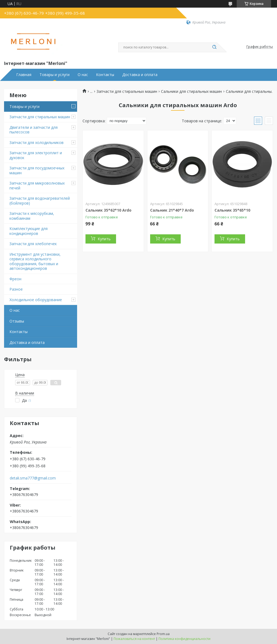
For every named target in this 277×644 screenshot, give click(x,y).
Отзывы (17, 321)
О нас (83, 75)
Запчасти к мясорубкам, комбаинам (32, 216)
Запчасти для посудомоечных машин (37, 170)
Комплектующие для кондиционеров (29, 231)
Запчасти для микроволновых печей (37, 185)
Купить (104, 239)
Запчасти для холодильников (37, 142)
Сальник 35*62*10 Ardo (108, 210)
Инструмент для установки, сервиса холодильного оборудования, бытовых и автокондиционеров (35, 261)
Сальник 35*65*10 (232, 210)
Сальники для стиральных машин (191, 91)
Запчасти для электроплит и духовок (36, 155)
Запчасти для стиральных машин (40, 117)
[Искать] (214, 47)
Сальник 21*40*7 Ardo (172, 210)
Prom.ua (163, 634)
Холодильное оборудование (36, 300)
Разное (16, 289)
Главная (24, 75)
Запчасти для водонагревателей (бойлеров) (40, 201)
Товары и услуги (55, 75)
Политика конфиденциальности (184, 639)
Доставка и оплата (140, 75)
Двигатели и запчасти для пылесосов (34, 130)
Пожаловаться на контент (134, 639)
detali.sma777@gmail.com (33, 478)
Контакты (105, 75)
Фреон (15, 279)
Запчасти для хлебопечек (33, 244)
